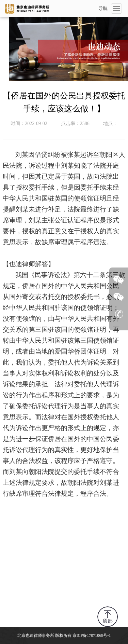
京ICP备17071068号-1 (92, 635)
